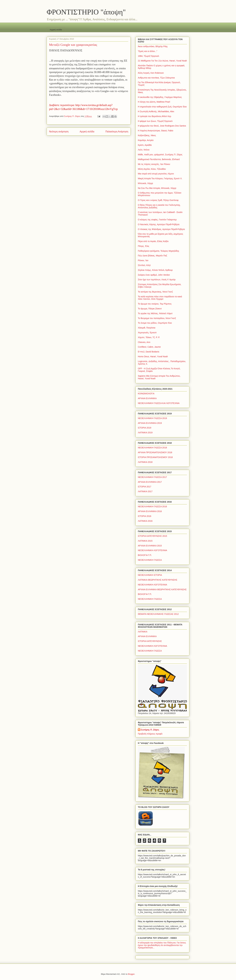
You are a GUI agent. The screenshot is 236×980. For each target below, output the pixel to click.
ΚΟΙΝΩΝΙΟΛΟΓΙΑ (146, 394)
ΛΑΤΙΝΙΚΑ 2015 (145, 541)
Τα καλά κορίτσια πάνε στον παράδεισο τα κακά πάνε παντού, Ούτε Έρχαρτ (160, 298)
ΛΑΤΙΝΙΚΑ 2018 (145, 462)
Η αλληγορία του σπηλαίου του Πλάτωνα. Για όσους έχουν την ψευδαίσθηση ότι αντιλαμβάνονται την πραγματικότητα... (162, 945)
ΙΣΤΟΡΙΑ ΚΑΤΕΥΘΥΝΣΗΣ (150, 641)
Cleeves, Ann (144, 342)
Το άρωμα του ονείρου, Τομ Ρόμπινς (155, 304)
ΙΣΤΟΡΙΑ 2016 (145, 516)
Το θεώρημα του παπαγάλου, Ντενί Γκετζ (157, 318)
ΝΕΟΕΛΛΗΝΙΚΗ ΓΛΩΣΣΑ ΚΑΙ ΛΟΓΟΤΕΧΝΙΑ (159, 403)
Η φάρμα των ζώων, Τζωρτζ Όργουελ (155, 121)
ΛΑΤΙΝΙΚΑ (143, 632)
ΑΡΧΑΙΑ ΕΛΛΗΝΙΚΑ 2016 (150, 511)
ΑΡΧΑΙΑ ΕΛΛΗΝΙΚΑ (147, 398)
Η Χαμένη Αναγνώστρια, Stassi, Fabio (156, 131)
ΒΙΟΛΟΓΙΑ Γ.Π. (145, 555)
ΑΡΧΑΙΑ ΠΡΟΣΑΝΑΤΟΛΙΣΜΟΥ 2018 (155, 452)
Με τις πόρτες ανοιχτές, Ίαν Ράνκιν (154, 164)
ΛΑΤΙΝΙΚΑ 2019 (145, 433)
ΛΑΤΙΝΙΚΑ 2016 (145, 521)
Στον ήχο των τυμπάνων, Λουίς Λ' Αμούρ (157, 280)
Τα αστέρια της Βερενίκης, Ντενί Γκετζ (155, 292)
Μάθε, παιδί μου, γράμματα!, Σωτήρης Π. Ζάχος (160, 155)
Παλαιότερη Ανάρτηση (117, 132)
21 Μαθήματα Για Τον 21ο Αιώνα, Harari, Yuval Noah (162, 61)
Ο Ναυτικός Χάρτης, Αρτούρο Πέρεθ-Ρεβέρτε (159, 224)
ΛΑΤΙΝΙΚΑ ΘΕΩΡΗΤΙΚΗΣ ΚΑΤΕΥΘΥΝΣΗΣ (158, 580)
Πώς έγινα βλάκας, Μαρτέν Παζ (152, 256)
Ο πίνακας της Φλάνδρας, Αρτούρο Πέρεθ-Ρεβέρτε (161, 229)
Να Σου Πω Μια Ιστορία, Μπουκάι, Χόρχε (157, 188)
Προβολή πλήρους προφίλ (150, 734)
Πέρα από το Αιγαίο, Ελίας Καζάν (153, 241)
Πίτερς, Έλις (144, 246)
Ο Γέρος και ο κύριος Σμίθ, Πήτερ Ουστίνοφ (158, 200)
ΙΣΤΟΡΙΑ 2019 (145, 428)
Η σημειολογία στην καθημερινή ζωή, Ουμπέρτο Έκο (162, 107)
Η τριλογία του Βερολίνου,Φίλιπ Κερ (154, 116)
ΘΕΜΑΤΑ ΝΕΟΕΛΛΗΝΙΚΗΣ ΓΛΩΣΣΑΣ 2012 (158, 614)
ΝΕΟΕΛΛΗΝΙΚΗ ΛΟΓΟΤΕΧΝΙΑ (152, 550)
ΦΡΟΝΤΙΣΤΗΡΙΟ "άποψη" (86, 12)
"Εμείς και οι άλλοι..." (148, 51)
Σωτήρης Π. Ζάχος (150, 730)
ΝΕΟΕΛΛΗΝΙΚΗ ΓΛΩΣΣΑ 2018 (152, 448)
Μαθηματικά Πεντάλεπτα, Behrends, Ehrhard (159, 159)
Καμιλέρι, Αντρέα (146, 140)
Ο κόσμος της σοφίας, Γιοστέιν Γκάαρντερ (157, 220)
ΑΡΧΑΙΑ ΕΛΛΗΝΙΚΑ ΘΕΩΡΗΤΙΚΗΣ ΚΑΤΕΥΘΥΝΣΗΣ (162, 589)
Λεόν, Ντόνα (144, 150)
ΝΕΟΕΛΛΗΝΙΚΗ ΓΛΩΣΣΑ (150, 560)
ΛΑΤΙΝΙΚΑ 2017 (145, 491)
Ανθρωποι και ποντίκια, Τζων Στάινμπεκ (156, 78)
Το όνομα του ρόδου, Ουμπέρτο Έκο (155, 323)
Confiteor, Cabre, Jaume (149, 347)
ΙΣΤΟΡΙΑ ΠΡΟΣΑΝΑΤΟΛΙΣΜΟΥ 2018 (155, 457)
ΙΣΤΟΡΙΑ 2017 (145, 487)
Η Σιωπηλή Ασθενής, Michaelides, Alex (156, 111)
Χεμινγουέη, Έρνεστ (147, 333)
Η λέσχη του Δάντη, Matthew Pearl (154, 102)
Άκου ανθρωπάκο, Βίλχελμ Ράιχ (153, 46)
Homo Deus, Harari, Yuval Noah (153, 356)
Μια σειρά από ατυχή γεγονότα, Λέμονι (156, 174)
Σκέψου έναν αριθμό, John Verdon (154, 275)
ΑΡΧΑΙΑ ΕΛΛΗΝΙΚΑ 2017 (150, 482)
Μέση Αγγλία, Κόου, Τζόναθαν (152, 169)
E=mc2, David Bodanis (149, 352)
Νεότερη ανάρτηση (59, 132)
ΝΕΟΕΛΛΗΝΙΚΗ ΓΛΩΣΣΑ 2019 (152, 418)
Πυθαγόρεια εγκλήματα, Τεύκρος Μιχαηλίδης (158, 251)
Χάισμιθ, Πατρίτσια (147, 328)
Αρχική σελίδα (56, 30)
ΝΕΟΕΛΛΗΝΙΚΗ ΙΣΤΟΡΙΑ (150, 575)
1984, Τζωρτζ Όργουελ (148, 56)
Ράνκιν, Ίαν (143, 260)
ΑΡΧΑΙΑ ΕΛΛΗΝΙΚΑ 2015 (150, 546)
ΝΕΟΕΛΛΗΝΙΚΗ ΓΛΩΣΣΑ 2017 (152, 477)
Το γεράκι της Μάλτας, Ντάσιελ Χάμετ (155, 313)
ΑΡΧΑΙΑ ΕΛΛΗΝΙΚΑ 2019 (150, 423)
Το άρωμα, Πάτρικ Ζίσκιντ (150, 309)
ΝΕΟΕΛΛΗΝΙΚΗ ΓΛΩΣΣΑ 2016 (152, 506)
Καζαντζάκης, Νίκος (147, 135)
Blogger (131, 974)
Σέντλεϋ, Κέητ (144, 265)
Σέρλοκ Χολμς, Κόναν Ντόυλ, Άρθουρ (155, 270)
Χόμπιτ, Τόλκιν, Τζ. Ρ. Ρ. (149, 337)
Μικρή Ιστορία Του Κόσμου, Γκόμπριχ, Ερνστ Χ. (160, 178)
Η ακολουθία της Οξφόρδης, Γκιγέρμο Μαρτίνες (160, 97)
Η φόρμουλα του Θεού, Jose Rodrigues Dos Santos (162, 126)
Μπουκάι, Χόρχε (145, 183)
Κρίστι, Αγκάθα (145, 145)
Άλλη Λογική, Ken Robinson (151, 73)
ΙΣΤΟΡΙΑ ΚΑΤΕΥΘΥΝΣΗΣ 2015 (152, 536)
